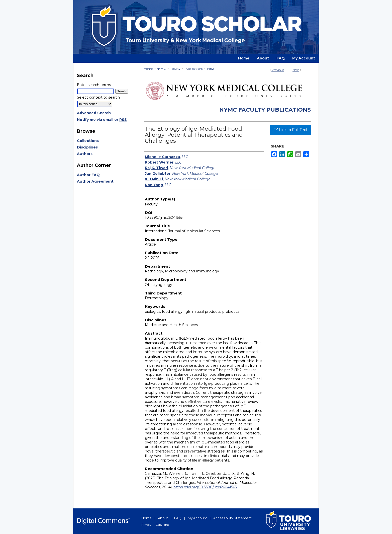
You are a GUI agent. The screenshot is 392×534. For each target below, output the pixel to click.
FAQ (178, 518)
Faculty (175, 69)
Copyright (162, 525)
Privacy (146, 525)
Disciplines (87, 147)
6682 (210, 69)
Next (296, 70)
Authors (85, 154)
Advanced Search (94, 113)
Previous (278, 70)
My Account (197, 518)
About (163, 518)
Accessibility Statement (232, 518)
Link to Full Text (290, 130)
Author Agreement (95, 181)
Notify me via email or (102, 120)
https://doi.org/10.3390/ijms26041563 (205, 487)
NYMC (161, 69)
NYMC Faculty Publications (265, 110)
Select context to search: (99, 97)
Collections (88, 141)
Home (148, 69)
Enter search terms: (94, 85)
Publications (193, 69)
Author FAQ (88, 175)
